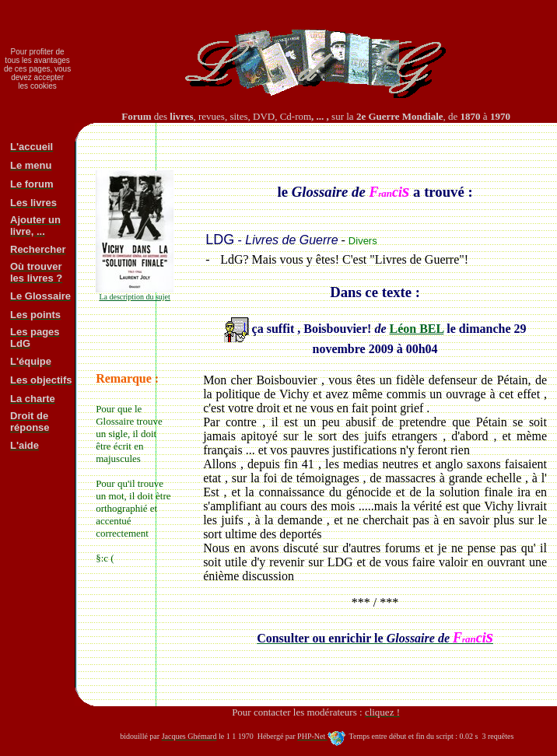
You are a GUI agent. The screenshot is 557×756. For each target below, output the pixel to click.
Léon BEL (416, 329)
